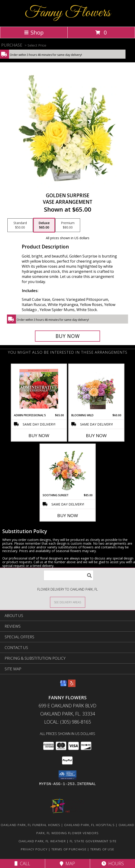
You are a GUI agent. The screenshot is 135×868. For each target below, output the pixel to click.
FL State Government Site (93, 841)
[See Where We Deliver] (68, 602)
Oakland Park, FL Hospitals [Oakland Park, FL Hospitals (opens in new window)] (89, 825)
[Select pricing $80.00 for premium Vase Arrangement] (68, 225)
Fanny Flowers (67, 13)
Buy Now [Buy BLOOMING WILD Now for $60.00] (96, 436)
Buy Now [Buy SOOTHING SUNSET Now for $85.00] (68, 515)
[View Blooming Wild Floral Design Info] (96, 389)
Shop (34, 32)
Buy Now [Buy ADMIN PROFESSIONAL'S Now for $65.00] (39, 436)
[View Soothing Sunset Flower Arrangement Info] (67, 469)
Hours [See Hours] (113, 863)
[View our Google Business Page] (63, 685)
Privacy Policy (34, 849)
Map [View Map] (67, 863)
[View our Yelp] (72, 685)
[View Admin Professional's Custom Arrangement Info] (39, 389)
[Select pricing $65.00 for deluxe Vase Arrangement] (44, 225)
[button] (67, 775)
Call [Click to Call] (22, 863)
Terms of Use (102, 849)
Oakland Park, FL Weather (42, 841)
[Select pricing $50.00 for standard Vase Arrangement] (20, 225)
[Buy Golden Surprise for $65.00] (68, 336)
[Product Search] (69, 575)
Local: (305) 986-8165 (68, 722)
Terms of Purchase (69, 849)
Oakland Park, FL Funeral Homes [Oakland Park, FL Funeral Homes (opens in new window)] (30, 825)
